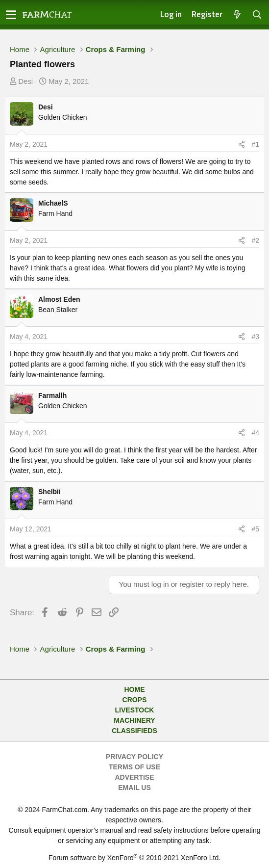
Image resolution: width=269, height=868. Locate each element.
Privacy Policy (134, 757)
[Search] (257, 15)
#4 (255, 433)
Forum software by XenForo (134, 858)
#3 (255, 337)
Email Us (134, 788)
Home (135, 689)
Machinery (134, 720)
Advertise (134, 777)
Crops (135, 700)
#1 (255, 144)
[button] (11, 15)
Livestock (135, 710)
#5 (255, 529)
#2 (255, 240)
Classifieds (134, 731)
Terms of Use (134, 767)
